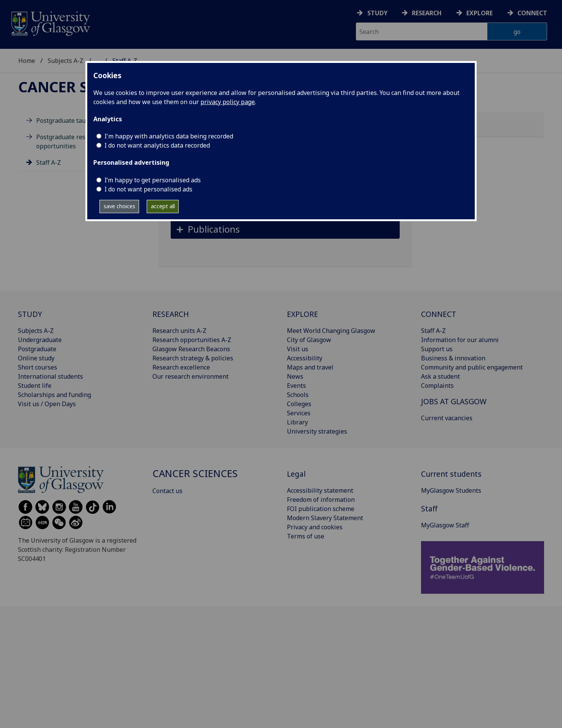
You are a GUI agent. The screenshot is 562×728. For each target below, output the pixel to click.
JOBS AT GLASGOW (454, 401)
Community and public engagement (472, 367)
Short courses (38, 367)
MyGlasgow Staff (445, 525)
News (295, 376)
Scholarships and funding (54, 395)
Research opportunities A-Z (192, 340)
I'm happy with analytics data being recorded (169, 136)
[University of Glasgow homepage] (50, 23)
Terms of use (306, 536)
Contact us (167, 491)
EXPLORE (303, 314)
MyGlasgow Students (451, 490)
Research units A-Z (179, 331)
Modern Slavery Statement (325, 518)
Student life (35, 386)
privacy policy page (228, 102)
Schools (298, 395)
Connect (532, 13)
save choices (119, 206)
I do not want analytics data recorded (157, 145)
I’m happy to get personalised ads (153, 180)
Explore (480, 13)
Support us (437, 349)
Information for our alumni (460, 340)
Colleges (299, 404)
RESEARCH (171, 314)
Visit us (298, 349)
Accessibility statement (320, 490)
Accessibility (305, 358)
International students (50, 376)
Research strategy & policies (193, 358)
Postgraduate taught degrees (78, 121)
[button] (285, 229)
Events (296, 386)
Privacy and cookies (315, 527)
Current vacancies (447, 418)
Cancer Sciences (82, 87)
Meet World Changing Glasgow (331, 331)
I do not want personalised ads (148, 189)
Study (377, 13)
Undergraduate (40, 340)
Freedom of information (321, 500)
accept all (163, 206)
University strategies (317, 431)
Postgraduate (37, 349)
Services (299, 413)
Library (297, 422)
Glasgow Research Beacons (191, 349)
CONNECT (439, 314)
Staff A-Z (49, 162)
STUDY (30, 314)
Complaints (437, 386)
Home (27, 61)
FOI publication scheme (321, 509)
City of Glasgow (309, 340)
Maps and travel (310, 367)
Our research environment (191, 376)
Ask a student (440, 376)
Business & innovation (453, 358)
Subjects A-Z (66, 61)
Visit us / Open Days (47, 404)
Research (427, 13)
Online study (36, 358)
